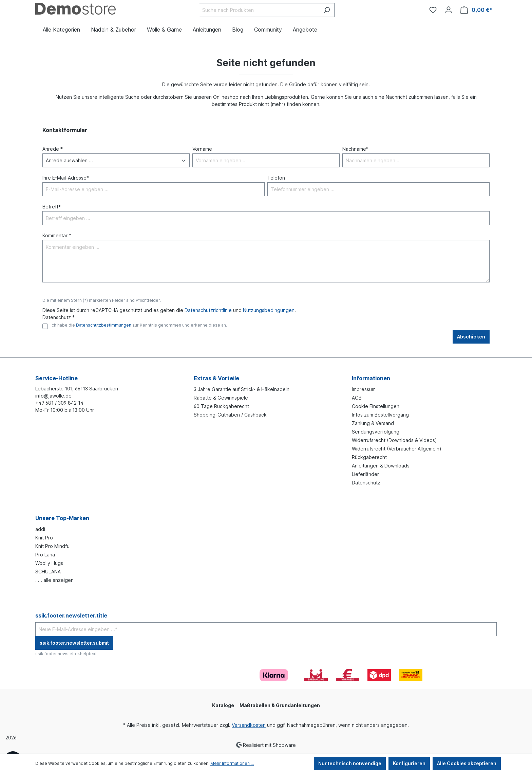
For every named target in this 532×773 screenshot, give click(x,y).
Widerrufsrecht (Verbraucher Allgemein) (397, 449)
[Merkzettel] (433, 10)
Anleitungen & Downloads (381, 466)
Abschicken (471, 337)
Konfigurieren (409, 763)
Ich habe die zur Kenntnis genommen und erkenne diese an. (139, 325)
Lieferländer (365, 474)
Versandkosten (249, 725)
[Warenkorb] (477, 10)
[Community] (421, 7)
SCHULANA (48, 572)
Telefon (276, 178)
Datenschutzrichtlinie (208, 310)
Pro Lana (45, 555)
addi (40, 529)
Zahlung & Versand (373, 423)
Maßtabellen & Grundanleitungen (280, 705)
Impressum (364, 389)
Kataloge (223, 705)
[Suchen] (327, 10)
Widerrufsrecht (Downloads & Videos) (394, 440)
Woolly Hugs (49, 563)
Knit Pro (44, 538)
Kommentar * (57, 235)
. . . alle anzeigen (54, 580)
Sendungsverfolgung (376, 432)
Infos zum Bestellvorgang (380, 415)
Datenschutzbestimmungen (104, 325)
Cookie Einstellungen (376, 406)
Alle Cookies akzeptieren (467, 763)
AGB (357, 398)
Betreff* (52, 207)
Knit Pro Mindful (53, 546)
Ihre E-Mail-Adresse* (66, 178)
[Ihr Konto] (449, 10)
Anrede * (53, 149)
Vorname (202, 149)
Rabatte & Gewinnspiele (221, 398)
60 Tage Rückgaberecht (221, 406)
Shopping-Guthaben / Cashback (230, 415)
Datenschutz (366, 483)
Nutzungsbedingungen (269, 310)
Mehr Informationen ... (232, 763)
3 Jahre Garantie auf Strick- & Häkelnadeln (242, 389)
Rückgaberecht (369, 457)
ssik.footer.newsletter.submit (74, 643)
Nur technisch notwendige (350, 763)
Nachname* (355, 149)
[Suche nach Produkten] (259, 10)
